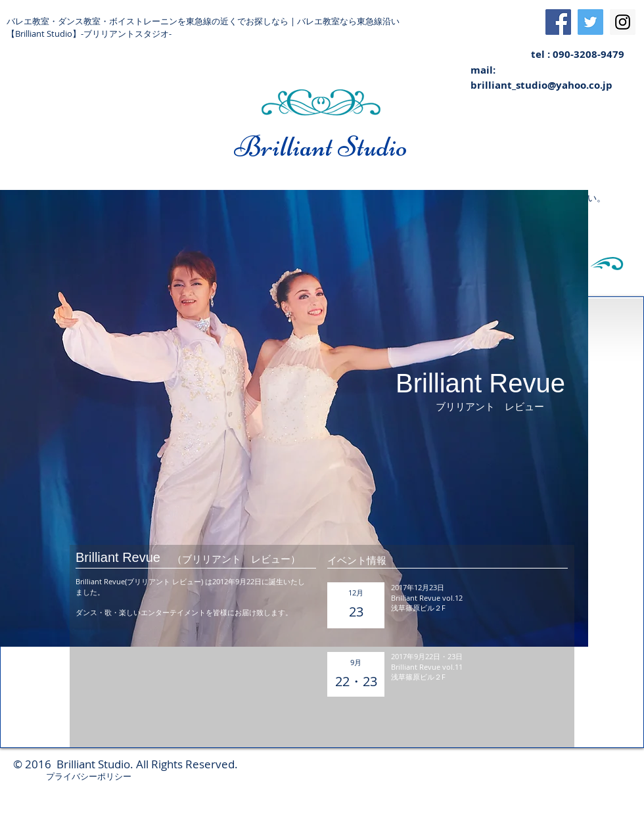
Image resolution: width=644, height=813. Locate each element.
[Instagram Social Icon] (623, 22)
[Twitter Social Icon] (590, 22)
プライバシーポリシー (89, 776)
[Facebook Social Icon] (558, 22)
